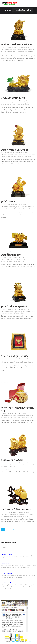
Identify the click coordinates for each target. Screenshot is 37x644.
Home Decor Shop (13, 48)
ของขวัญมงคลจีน (18, 103)
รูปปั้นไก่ (21, 208)
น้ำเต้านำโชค (27, 312)
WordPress (29, 641)
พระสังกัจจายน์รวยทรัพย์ (13, 98)
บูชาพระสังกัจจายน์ (20, 51)
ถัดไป (17, 530)
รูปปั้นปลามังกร (28, 156)
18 (13, 530)
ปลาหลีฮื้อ (9, 261)
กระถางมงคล (14, 416)
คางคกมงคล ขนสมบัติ (12, 460)
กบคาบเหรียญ (6, 515)
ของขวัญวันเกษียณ (15, 361)
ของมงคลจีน (11, 156)
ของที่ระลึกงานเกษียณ (11, 363)
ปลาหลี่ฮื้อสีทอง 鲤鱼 (11, 255)
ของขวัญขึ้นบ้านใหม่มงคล (21, 50)
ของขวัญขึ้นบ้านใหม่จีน (8, 312)
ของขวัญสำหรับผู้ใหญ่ (13, 417)
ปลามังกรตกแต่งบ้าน (31, 260)
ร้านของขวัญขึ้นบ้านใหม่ (15, 313)
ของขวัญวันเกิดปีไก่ (7, 208)
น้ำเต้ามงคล (33, 312)
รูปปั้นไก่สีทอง (32, 208)
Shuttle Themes (16, 641)
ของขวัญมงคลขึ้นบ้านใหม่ (10, 51)
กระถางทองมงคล (7, 416)
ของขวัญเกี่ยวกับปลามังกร (27, 155)
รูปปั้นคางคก (12, 467)
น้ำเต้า (22, 312)
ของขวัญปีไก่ (22, 206)
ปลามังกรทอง (3, 261)
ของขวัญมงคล (20, 416)
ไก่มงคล (2, 210)
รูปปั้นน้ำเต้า (22, 313)
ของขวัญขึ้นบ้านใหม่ (25, 48)
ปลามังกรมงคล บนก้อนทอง (14, 150)
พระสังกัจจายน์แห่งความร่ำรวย (16, 45)
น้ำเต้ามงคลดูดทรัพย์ (5, 313)
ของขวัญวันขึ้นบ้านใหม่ (27, 103)
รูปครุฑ (22, 363)
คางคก (2, 467)
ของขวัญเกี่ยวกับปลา (18, 260)
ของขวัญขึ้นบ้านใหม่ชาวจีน (9, 50)
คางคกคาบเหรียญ (10, 105)
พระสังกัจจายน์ (27, 51)
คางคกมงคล (7, 467)
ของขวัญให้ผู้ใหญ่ (21, 417)
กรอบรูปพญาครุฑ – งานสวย (15, 356)
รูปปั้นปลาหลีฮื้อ (21, 261)
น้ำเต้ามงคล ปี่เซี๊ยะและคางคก (16, 510)
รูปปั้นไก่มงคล (8, 201)
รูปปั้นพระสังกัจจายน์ (9, 53)
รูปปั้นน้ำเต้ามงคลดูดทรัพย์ (14, 307)
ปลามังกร (16, 156)
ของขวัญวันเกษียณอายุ (24, 361)
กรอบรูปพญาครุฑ (7, 361)
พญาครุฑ (18, 363)
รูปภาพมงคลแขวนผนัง (28, 363)
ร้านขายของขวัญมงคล (30, 417)
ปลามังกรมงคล (21, 156)
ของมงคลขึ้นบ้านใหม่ (18, 516)
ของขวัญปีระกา (15, 206)
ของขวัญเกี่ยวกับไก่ (15, 208)
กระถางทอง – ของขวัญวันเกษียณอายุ (18, 409)
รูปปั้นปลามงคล (14, 261)
